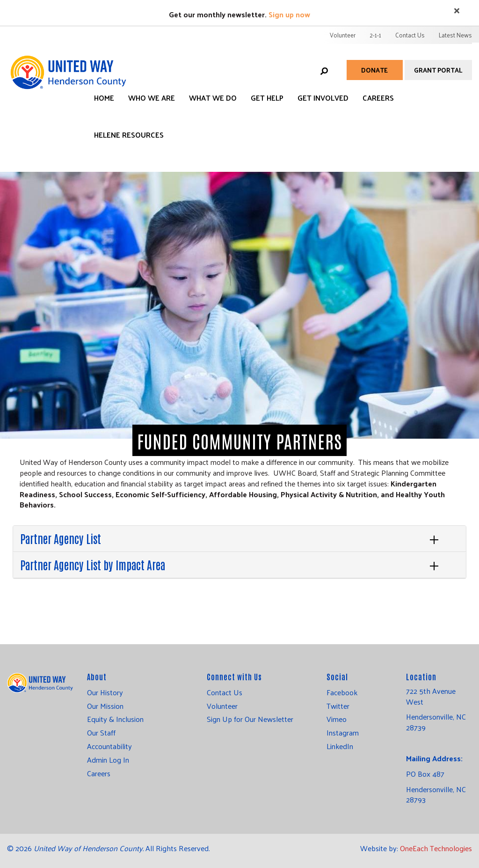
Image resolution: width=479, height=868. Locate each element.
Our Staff (101, 733)
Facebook (342, 692)
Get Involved (323, 98)
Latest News (455, 35)
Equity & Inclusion (115, 719)
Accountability (109, 746)
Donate (374, 70)
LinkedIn (340, 746)
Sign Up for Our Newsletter (250, 719)
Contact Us (410, 35)
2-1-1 (375, 35)
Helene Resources (129, 135)
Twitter (338, 706)
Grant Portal (438, 70)
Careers (378, 98)
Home (104, 98)
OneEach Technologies (436, 848)
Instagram (343, 733)
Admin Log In (108, 760)
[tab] (239, 539)
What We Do (213, 98)
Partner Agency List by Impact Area (93, 564)
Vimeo (337, 719)
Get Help (267, 98)
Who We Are (152, 98)
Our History (105, 692)
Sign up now (289, 14)
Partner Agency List (61, 538)
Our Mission (105, 706)
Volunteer (343, 35)
